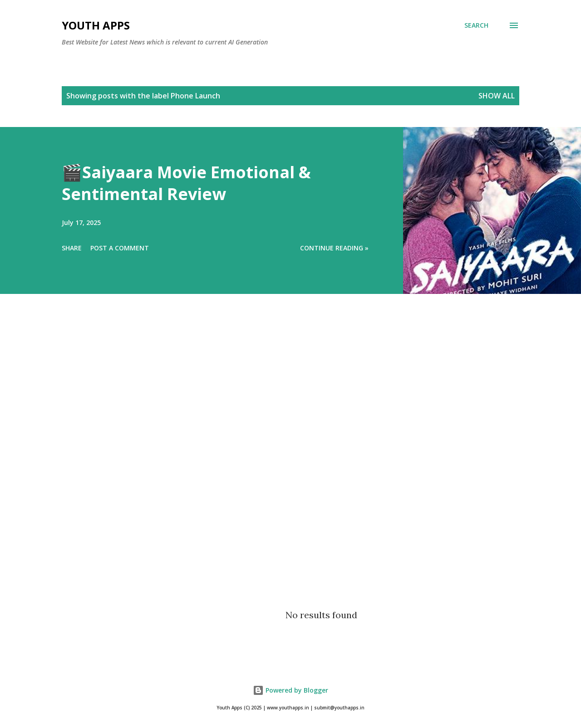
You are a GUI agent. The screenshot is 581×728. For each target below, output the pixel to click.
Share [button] (72, 248)
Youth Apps (96, 25)
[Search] (476, 25)
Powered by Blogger (290, 690)
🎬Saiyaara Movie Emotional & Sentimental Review (186, 183)
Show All (497, 96)
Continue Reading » (334, 248)
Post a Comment (120, 248)
